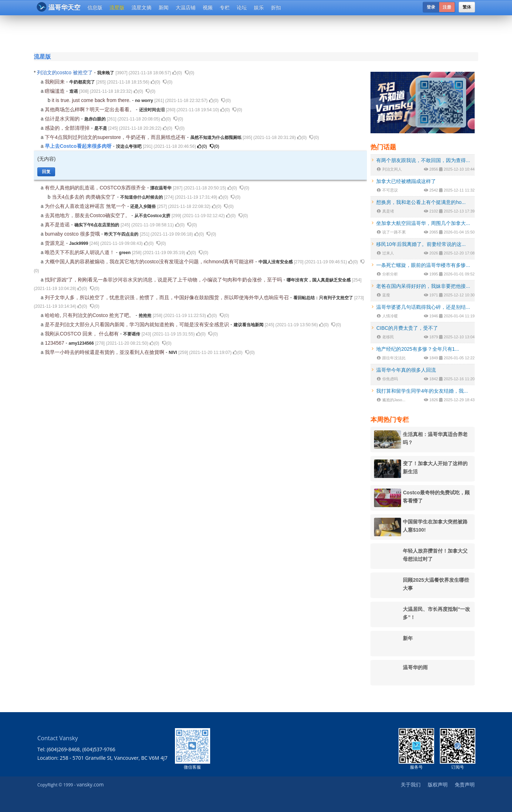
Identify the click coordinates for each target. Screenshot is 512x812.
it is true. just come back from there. (92, 100)
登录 (431, 7)
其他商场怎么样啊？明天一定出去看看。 (90, 109)
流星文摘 (142, 7)
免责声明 (465, 784)
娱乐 (259, 7)
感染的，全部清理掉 (68, 128)
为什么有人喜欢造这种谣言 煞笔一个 (86, 206)
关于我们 (411, 784)
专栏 (225, 7)
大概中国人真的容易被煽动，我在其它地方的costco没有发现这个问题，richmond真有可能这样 (150, 262)
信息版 (95, 7)
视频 (208, 7)
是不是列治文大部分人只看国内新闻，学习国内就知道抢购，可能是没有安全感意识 (138, 324)
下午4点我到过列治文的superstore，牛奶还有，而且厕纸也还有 (116, 137)
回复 (46, 172)
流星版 (117, 7)
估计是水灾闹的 (63, 119)
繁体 (467, 7)
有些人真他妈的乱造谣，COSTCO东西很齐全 (96, 188)
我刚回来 (55, 82)
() (177, 73)
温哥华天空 (58, 7)
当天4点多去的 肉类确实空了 (85, 197)
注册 (447, 7)
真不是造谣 (58, 225)
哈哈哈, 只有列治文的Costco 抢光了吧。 (90, 315)
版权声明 (438, 784)
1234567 (55, 343)
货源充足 (55, 243)
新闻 (164, 7)
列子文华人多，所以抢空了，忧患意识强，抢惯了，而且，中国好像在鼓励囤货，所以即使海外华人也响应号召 (167, 297)
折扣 (276, 7)
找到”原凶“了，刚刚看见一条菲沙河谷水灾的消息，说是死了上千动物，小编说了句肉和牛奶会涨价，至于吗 (164, 280)
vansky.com (90, 784)
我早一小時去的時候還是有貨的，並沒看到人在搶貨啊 (105, 352)
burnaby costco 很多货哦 (73, 234)
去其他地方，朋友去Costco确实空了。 (88, 215)
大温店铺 (186, 7)
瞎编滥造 (55, 91)
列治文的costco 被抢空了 (65, 72)
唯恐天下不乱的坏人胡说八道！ (80, 252)
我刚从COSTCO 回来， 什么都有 (82, 334)
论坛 (242, 7)
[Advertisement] (213, 33)
